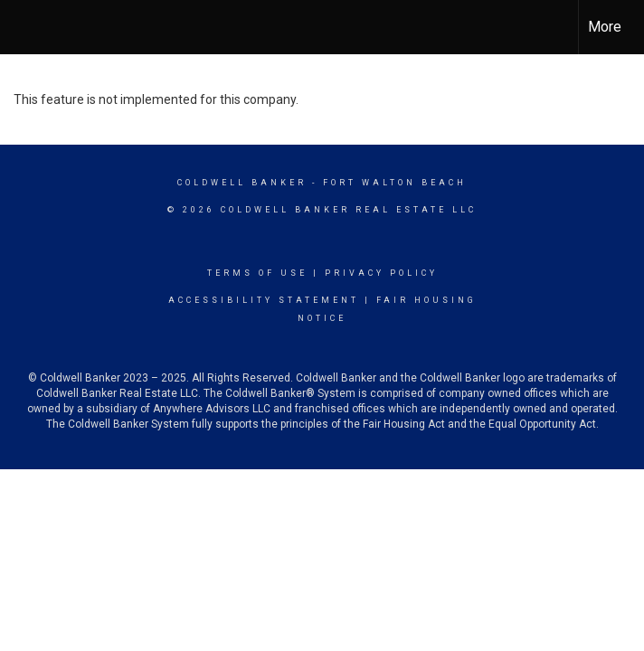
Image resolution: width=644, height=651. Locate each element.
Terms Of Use (257, 273)
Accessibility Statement (264, 300)
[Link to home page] (23, 27)
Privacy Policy (381, 273)
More (605, 27)
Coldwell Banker (242, 183)
